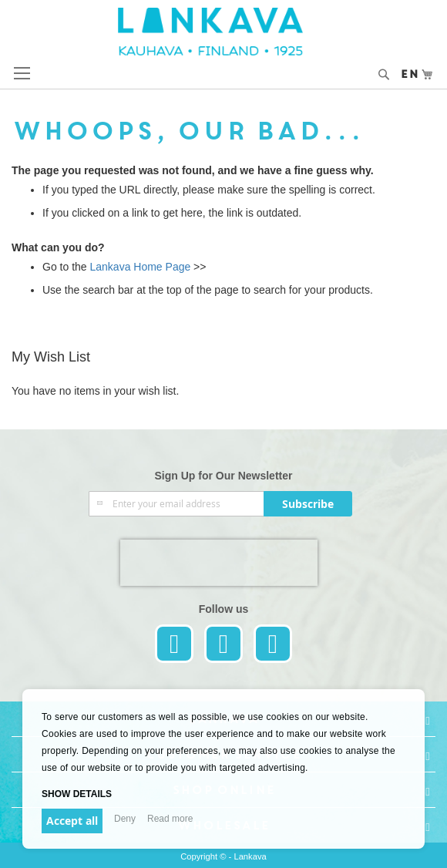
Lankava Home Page (139, 267)
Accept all (72, 821)
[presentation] (219, 563)
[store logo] (224, 32)
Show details (77, 794)
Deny (125, 819)
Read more (170, 819)
